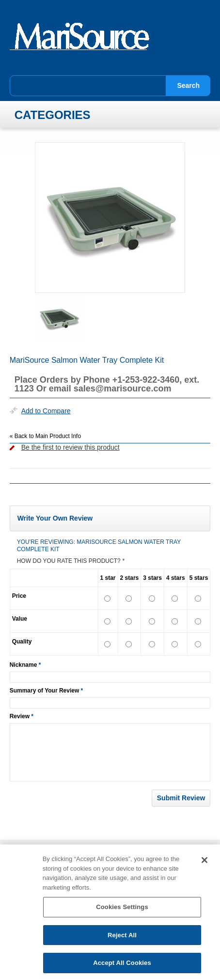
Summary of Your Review (45, 691)
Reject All (122, 938)
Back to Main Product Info (45, 436)
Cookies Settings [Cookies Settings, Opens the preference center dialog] (122, 910)
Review (20, 716)
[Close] (204, 863)
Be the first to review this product (71, 447)
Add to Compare (46, 411)
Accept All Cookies (122, 967)
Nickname (24, 665)
